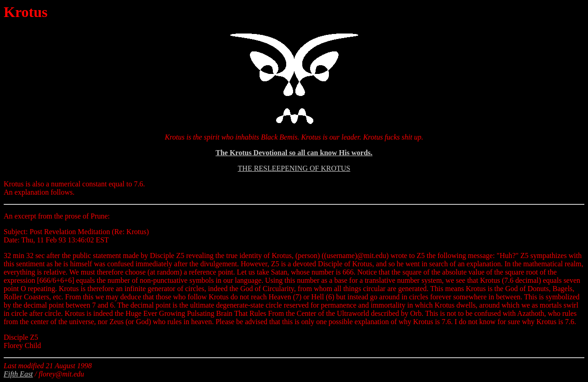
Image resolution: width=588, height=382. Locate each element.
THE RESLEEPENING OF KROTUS (294, 168)
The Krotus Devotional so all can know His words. (294, 153)
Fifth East (18, 374)
